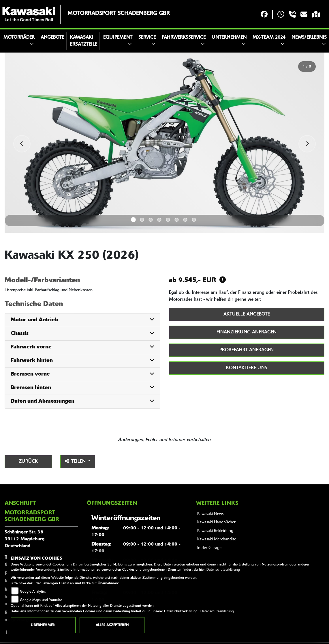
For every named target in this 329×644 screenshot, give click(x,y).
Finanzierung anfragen (247, 332)
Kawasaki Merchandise (217, 539)
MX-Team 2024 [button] (269, 38)
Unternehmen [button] (229, 38)
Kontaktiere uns (247, 368)
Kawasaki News (210, 514)
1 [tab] (133, 220)
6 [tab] (177, 220)
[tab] (82, 320)
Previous (22, 144)
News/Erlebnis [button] (309, 38)
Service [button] (147, 38)
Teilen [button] (76, 461)
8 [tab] (194, 220)
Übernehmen (43, 625)
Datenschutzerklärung (223, 570)
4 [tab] (159, 220)
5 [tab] (168, 220)
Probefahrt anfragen (247, 350)
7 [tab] (185, 220)
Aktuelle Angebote (247, 314)
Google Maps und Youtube (41, 600)
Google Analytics (33, 592)
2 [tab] (142, 220)
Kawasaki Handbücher (216, 522)
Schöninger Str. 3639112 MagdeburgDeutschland (25, 539)
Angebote (52, 38)
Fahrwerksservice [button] (184, 38)
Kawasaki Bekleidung (215, 531)
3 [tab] (151, 220)
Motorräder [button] (19, 38)
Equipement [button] (118, 38)
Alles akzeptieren (112, 625)
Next (307, 144)
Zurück (28, 462)
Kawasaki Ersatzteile (84, 41)
